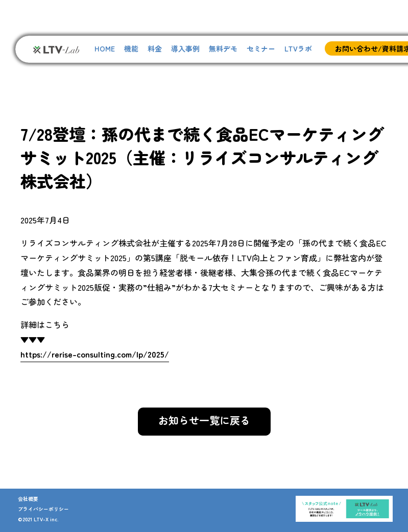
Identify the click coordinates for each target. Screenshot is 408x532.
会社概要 (28, 499)
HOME (105, 48)
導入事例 (185, 48)
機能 (131, 48)
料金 (155, 48)
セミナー (261, 48)
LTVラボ (298, 48)
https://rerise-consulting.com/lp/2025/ (95, 354)
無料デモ (223, 48)
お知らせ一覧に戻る (204, 420)
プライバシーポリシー (43, 509)
